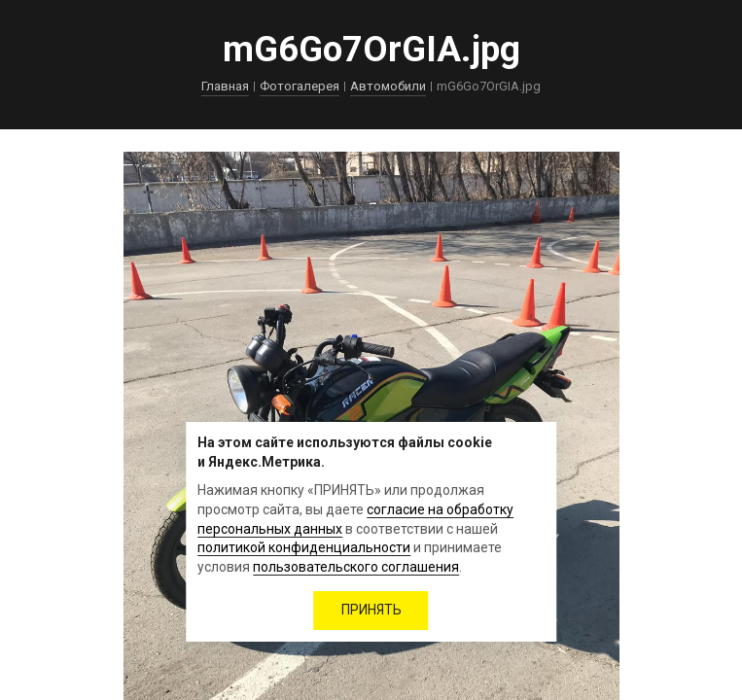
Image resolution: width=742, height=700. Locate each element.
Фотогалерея (300, 86)
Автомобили (388, 86)
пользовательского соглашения (356, 567)
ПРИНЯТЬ (371, 610)
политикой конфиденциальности (304, 547)
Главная (225, 86)
